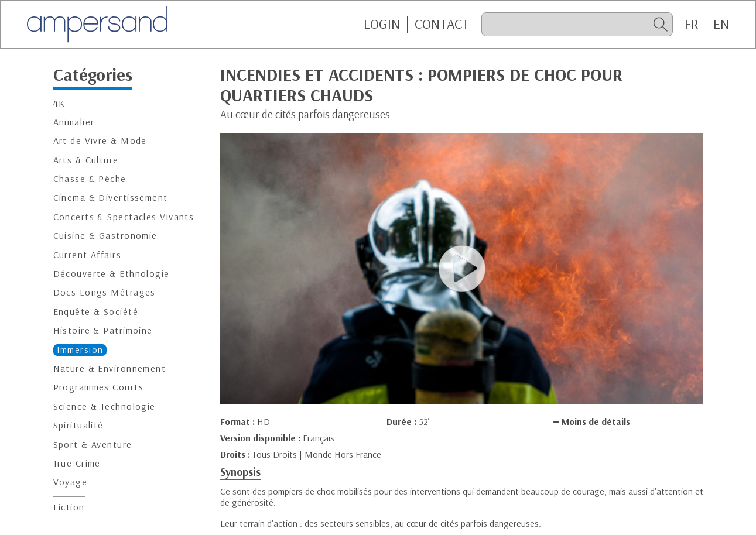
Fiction (69, 507)
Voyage (71, 482)
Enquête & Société (96, 312)
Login (382, 24)
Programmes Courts (98, 387)
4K (59, 103)
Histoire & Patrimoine (103, 330)
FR (692, 24)
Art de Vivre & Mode (100, 141)
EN (721, 24)
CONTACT (442, 24)
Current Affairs (88, 255)
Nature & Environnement (110, 368)
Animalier (74, 122)
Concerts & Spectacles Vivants (124, 217)
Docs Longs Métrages (105, 292)
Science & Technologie (105, 407)
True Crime (77, 463)
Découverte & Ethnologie (112, 274)
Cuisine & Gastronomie (105, 236)
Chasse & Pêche (90, 179)
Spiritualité (78, 425)
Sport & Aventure (93, 445)
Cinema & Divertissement (111, 198)
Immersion (80, 350)
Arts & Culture (86, 160)
